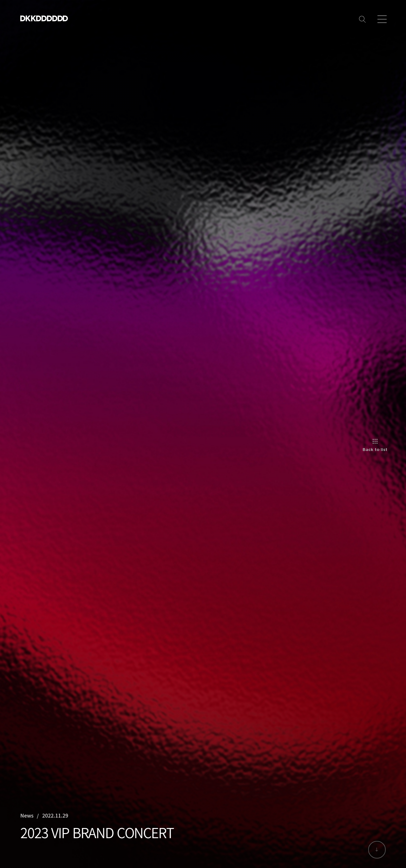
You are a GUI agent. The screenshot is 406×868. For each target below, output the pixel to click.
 (55, 18)
